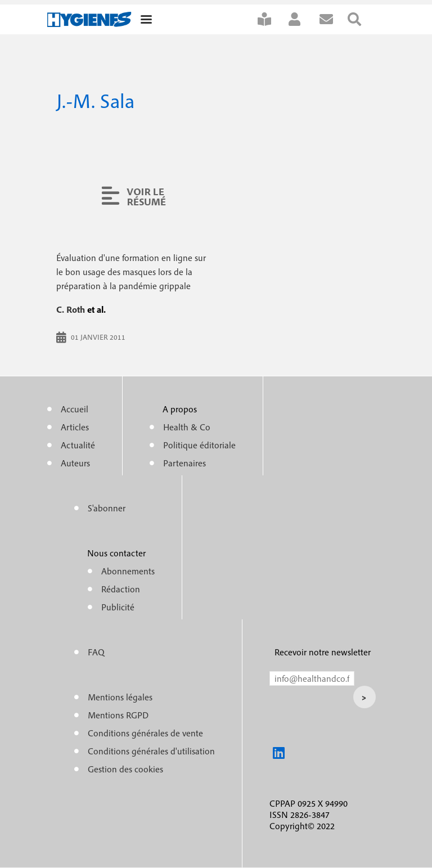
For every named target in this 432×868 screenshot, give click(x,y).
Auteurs (75, 463)
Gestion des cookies (125, 769)
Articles (75, 427)
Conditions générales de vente (145, 733)
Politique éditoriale (199, 445)
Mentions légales (120, 697)
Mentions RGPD (118, 715)
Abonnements (128, 571)
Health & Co (187, 427)
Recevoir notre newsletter (323, 652)
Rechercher (362, 19)
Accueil (75, 409)
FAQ (96, 652)
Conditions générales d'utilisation (151, 751)
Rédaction (121, 589)
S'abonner (272, 19)
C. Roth (71, 309)
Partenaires (184, 463)
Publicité (118, 607)
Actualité (78, 445)
